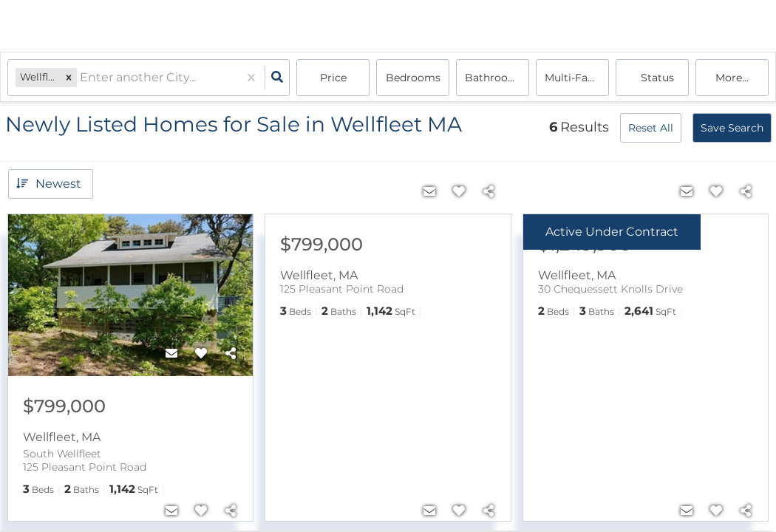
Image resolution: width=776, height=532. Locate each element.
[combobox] (81, 78)
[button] (69, 77)
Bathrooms (494, 78)
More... (732, 78)
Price (333, 78)
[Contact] (171, 354)
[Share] (231, 354)
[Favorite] (201, 354)
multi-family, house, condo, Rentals (577, 78)
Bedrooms (413, 78)
